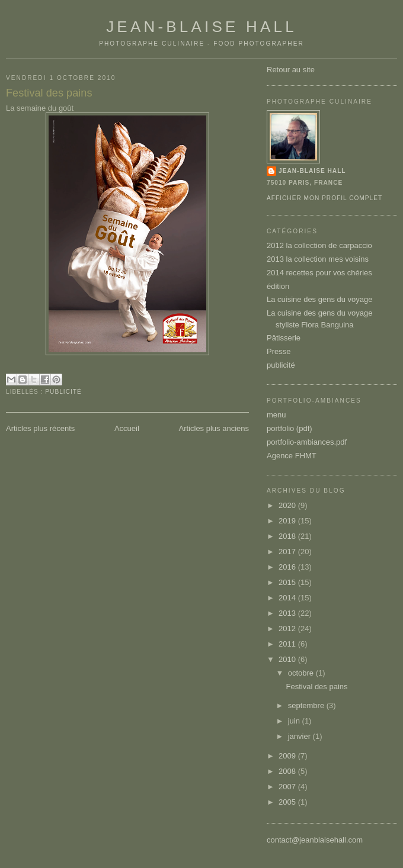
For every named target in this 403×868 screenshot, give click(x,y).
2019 (288, 521)
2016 (288, 567)
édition (278, 286)
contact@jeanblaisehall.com (315, 840)
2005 (288, 802)
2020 (288, 505)
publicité (63, 392)
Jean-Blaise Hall (201, 27)
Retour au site (291, 70)
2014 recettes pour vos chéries (319, 273)
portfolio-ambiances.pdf (307, 442)
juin (295, 721)
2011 (288, 644)
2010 (288, 659)
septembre (307, 705)
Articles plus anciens (214, 428)
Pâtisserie (284, 338)
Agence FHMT (292, 456)
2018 (288, 536)
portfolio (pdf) (290, 428)
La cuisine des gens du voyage (320, 299)
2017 (288, 552)
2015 (288, 582)
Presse (279, 351)
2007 (288, 787)
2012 (288, 629)
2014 (288, 598)
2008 (288, 771)
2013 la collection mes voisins (318, 259)
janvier (300, 736)
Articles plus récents (40, 428)
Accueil (127, 428)
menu (276, 415)
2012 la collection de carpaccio (319, 245)
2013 (288, 613)
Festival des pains (49, 93)
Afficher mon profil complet (324, 198)
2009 (288, 756)
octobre (302, 673)
